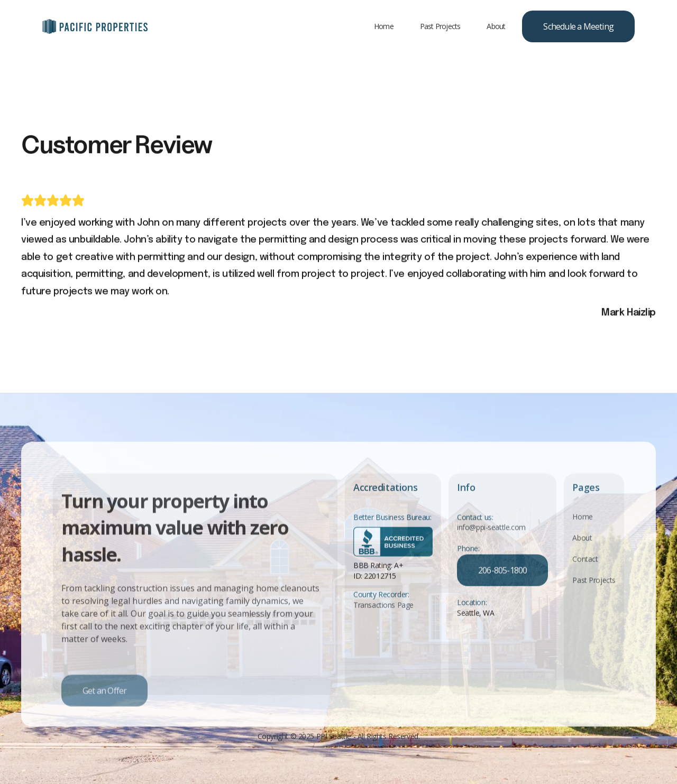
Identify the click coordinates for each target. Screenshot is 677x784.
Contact (585, 572)
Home (384, 26)
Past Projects (440, 26)
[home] (95, 26)
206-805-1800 (502, 584)
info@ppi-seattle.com (491, 541)
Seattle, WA (475, 627)
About (496, 26)
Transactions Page (383, 618)
